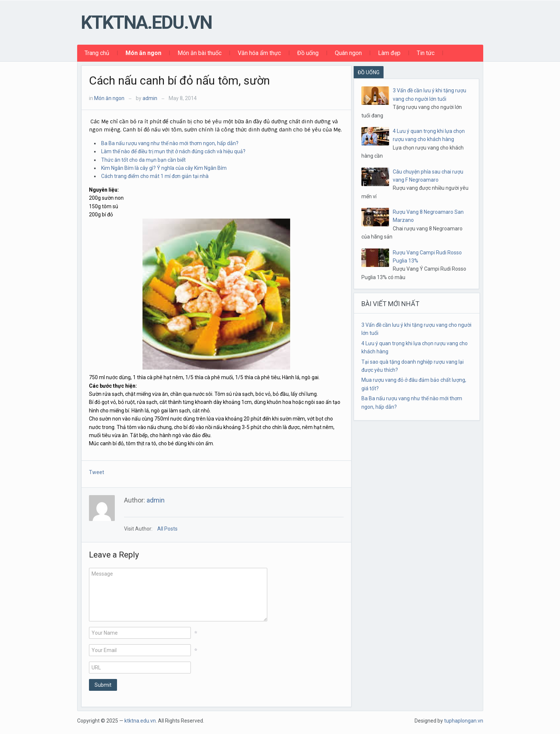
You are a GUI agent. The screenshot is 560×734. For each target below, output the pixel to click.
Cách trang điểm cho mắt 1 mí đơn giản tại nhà (155, 176)
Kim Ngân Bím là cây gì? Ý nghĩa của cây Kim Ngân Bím (164, 168)
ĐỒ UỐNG (369, 72)
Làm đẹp (389, 53)
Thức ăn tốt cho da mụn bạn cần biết (143, 160)
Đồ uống (308, 53)
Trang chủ (97, 53)
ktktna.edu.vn (146, 23)
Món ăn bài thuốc (200, 53)
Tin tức (426, 53)
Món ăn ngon (143, 53)
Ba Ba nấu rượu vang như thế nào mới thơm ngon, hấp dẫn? (170, 143)
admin (150, 98)
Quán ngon (348, 53)
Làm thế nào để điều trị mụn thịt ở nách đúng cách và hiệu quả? (173, 151)
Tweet (97, 472)
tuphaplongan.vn (464, 721)
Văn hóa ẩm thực (259, 53)
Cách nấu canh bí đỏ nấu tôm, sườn (179, 80)
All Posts (167, 529)
